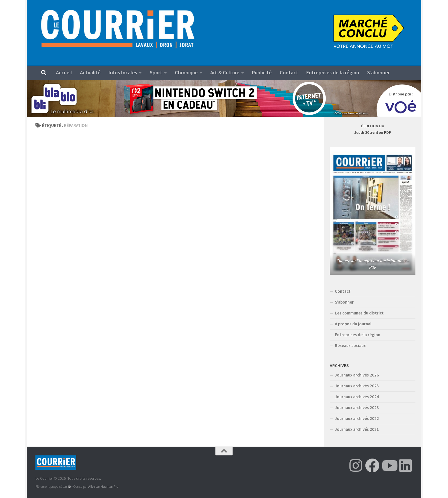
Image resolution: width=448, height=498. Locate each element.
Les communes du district (359, 313)
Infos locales (123, 72)
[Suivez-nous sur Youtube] (389, 465)
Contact (289, 72)
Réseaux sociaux (350, 345)
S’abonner (378, 72)
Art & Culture (225, 72)
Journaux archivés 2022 (357, 418)
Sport (156, 72)
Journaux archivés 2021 (357, 429)
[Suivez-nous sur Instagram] (356, 465)
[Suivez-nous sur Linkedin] (405, 465)
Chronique (186, 72)
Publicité (262, 72)
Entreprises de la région (333, 72)
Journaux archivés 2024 (357, 397)
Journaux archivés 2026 (357, 375)
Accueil (64, 72)
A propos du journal (353, 324)
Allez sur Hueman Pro (103, 486)
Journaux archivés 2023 (357, 408)
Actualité (90, 72)
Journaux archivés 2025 (357, 386)
